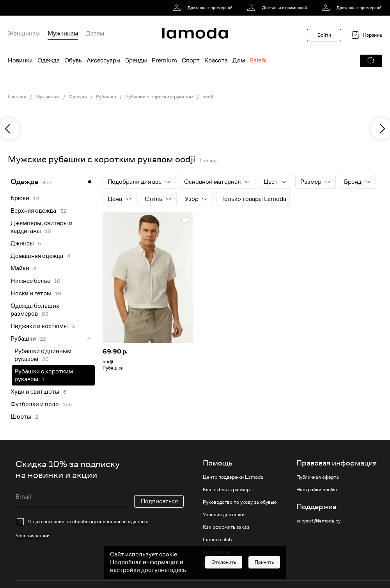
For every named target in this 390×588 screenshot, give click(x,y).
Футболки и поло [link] (35, 404)
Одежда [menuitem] (49, 60)
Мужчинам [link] (48, 97)
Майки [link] (20, 268)
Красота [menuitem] (216, 60)
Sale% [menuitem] (258, 60)
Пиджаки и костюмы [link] (39, 326)
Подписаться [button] (159, 501)
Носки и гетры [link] (31, 293)
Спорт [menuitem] (191, 60)
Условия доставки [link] (224, 515)
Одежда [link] (78, 97)
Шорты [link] (21, 417)
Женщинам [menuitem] (24, 34)
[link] (204, 8)
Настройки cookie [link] (317, 490)
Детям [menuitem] (95, 34)
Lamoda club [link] (217, 540)
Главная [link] (17, 97)
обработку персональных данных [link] (110, 521)
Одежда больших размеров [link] (35, 310)
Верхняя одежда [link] (33, 211)
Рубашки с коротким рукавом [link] (159, 97)
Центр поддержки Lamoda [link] (233, 477)
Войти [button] (324, 35)
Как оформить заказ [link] (226, 527)
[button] (371, 61)
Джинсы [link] (22, 243)
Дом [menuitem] (239, 60)
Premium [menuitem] (164, 60)
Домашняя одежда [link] (37, 256)
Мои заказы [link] (216, 552)
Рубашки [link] (106, 97)
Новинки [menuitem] (20, 60)
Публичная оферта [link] (318, 477)
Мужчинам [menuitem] (63, 34)
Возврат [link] (212, 565)
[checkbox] (100, 522)
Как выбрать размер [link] (226, 490)
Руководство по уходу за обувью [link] (240, 502)
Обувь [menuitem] (73, 60)
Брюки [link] (20, 198)
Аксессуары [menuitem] (104, 60)
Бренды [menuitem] (136, 60)
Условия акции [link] (33, 536)
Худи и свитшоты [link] (35, 392)
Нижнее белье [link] (30, 281)
